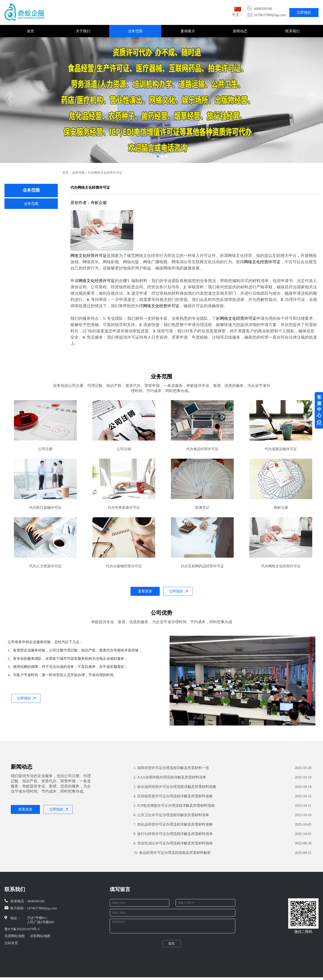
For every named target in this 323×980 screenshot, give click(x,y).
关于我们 (83, 31)
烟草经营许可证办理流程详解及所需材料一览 (171, 768)
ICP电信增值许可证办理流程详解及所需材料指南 (174, 806)
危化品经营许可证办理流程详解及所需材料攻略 (173, 824)
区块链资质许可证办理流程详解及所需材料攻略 (173, 796)
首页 (31, 31)
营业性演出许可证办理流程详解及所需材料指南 (173, 843)
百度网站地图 (15, 936)
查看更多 (145, 591)
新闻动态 (240, 31)
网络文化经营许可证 (89, 255)
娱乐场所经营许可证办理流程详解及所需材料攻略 (175, 787)
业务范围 (135, 31)
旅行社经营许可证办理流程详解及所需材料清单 (173, 834)
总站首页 (11, 943)
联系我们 (292, 31)
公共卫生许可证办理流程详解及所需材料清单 (171, 815)
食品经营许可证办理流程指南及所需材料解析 (172, 853)
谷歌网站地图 (40, 936)
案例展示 (188, 31)
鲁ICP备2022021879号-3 (22, 929)
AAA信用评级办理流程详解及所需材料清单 (170, 777)
